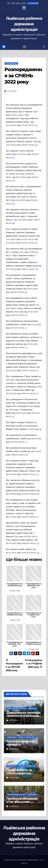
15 (13, 416)
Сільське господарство (27, 766)
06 (13, 223)
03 (13, 158)
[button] (44, 47)
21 (38, 517)
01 (36, 125)
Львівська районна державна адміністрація (24, 24)
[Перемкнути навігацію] (24, 47)
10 (26, 315)
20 (38, 494)
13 (37, 370)
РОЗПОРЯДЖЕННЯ (11, 63)
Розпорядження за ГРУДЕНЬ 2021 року (34, 664)
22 (38, 543)
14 (38, 393)
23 (38, 553)
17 (26, 442)
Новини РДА (32, 709)
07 (36, 243)
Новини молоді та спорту (17, 709)
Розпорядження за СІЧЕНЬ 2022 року (23, 76)
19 (38, 474)
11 (26, 328)
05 (13, 204)
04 (13, 181)
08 (37, 269)
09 (26, 292)
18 (26, 455)
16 (40, 429)
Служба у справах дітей (27, 737)
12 (26, 347)
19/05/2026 (14, 720)
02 (36, 145)
